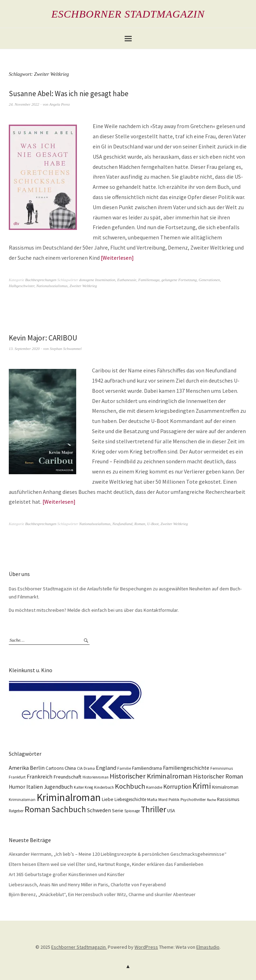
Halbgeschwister (22, 286)
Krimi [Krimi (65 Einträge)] (202, 786)
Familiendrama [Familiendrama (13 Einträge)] (147, 768)
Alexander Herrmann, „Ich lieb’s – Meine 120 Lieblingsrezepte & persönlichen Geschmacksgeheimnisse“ (118, 854)
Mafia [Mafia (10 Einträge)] (152, 799)
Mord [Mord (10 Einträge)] (163, 799)
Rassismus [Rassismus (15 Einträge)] (228, 799)
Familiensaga (149, 280)
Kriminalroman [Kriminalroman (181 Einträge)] (69, 797)
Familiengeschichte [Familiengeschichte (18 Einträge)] (186, 768)
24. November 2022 (24, 104)
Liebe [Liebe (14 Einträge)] (108, 799)
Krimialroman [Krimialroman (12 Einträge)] (225, 787)
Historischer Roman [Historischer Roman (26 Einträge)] (218, 776)
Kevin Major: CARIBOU (43, 338)
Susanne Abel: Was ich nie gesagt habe (69, 94)
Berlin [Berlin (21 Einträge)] (37, 768)
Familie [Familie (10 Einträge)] (124, 768)
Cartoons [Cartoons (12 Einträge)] (55, 768)
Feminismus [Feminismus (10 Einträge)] (222, 768)
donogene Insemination (97, 280)
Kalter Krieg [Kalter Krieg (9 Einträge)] (83, 787)
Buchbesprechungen (41, 280)
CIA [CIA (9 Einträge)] (80, 768)
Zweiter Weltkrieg (83, 286)
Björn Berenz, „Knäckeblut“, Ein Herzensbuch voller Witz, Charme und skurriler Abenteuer (102, 894)
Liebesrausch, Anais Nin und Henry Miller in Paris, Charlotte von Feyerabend (87, 885)
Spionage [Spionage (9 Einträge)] (132, 811)
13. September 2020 (24, 349)
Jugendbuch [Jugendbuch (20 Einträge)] (58, 787)
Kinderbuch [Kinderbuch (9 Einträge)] (104, 787)
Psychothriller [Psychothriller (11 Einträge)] (193, 799)
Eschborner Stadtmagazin (128, 14)
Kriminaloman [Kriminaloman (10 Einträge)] (22, 799)
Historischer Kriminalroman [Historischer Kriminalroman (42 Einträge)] (151, 776)
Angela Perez (60, 104)
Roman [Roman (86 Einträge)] (37, 809)
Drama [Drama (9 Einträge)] (89, 768)
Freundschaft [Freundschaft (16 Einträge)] (67, 777)
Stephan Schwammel (66, 349)
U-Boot (153, 524)
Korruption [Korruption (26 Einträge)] (177, 787)
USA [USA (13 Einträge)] (171, 811)
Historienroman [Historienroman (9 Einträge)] (96, 777)
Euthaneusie (127, 280)
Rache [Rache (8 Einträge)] (211, 800)
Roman (140, 524)
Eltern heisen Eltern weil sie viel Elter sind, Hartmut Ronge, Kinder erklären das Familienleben (106, 864)
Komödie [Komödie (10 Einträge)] (154, 787)
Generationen (209, 280)
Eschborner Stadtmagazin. (79, 947)
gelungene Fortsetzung (179, 280)
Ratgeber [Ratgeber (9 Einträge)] (16, 811)
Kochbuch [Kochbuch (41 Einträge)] (130, 786)
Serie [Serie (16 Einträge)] (118, 810)
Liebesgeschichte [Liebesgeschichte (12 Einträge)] (130, 799)
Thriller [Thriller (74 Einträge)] (153, 809)
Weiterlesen (117, 258)
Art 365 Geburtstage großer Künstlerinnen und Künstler (67, 874)
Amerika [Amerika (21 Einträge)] (19, 768)
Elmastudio (208, 947)
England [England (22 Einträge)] (106, 768)
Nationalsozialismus (52, 286)
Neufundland (122, 524)
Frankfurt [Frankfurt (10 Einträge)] (17, 777)
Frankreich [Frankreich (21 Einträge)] (40, 776)
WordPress (146, 947)
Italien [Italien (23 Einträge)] (35, 787)
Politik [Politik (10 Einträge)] (174, 799)
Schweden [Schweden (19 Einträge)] (99, 810)
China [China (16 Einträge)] (70, 768)
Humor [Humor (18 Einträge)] (17, 787)
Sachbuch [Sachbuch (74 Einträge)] (69, 809)
